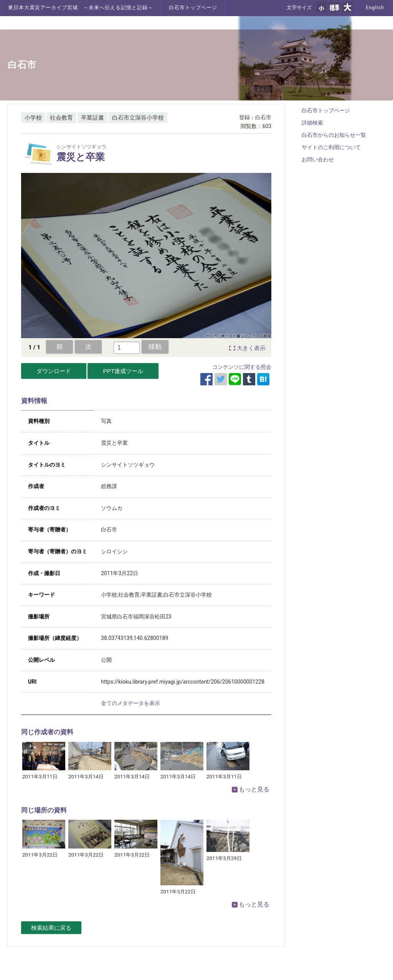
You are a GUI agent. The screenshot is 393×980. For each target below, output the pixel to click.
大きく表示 (251, 348)
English (375, 7)
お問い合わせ (318, 159)
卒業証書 (92, 118)
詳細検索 (312, 123)
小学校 (33, 118)
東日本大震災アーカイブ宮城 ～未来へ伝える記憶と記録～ (81, 7)
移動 (155, 347)
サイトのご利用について (331, 147)
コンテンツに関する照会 (242, 367)
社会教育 (61, 118)
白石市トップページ (193, 7)
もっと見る (251, 789)
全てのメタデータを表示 (130, 703)
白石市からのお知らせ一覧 (334, 135)
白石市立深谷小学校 (138, 118)
